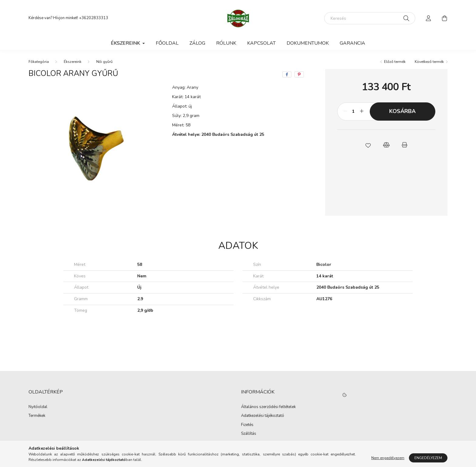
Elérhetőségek (254, 443)
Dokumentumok (308, 43)
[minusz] (345, 112)
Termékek (37, 416)
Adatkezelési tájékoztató (263, 416)
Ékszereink (73, 62)
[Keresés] (370, 18)
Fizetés (247, 425)
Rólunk (226, 43)
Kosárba (402, 111)
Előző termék (395, 62)
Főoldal (167, 43)
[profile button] (429, 18)
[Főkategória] (39, 62)
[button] (368, 145)
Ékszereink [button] (126, 43)
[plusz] (362, 112)
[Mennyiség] (354, 112)
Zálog (197, 43)
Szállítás (249, 434)
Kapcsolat (261, 43)
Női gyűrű (104, 62)
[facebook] (287, 74)
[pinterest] (299, 74)
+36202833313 (93, 18)
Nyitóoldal (38, 407)
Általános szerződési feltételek (268, 407)
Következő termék (429, 62)
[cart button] (444, 18)
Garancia (352, 43)
